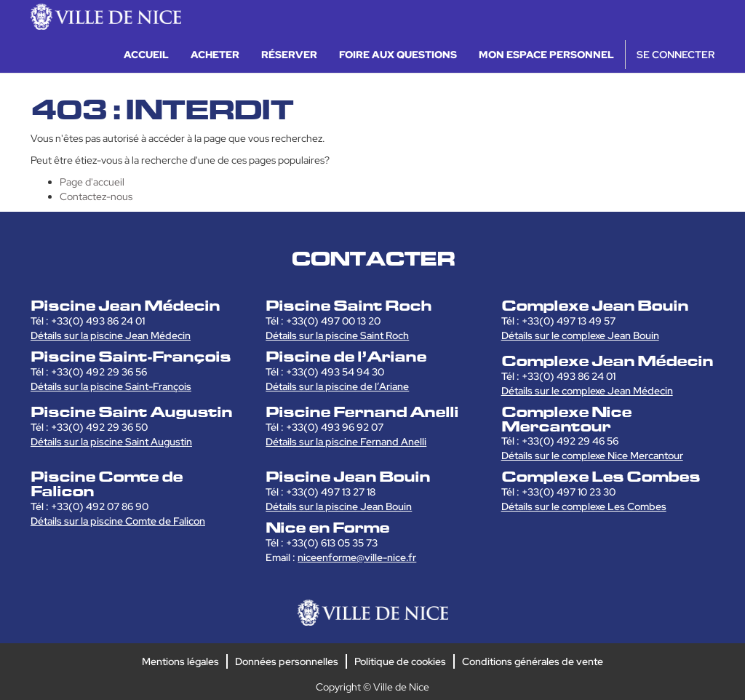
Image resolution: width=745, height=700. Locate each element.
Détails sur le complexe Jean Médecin (587, 391)
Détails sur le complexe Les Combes (584, 506)
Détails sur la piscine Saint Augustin (111, 442)
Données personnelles (287, 661)
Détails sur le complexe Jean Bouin (580, 335)
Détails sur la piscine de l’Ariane (337, 386)
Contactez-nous (96, 196)
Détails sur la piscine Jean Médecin (111, 335)
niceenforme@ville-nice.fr (357, 557)
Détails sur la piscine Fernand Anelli (346, 442)
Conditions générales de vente (533, 661)
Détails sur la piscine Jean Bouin (339, 506)
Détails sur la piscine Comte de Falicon (118, 521)
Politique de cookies (400, 661)
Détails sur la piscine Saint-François (111, 386)
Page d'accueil (92, 182)
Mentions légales (180, 661)
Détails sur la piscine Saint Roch (337, 335)
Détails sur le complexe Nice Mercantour (592, 456)
